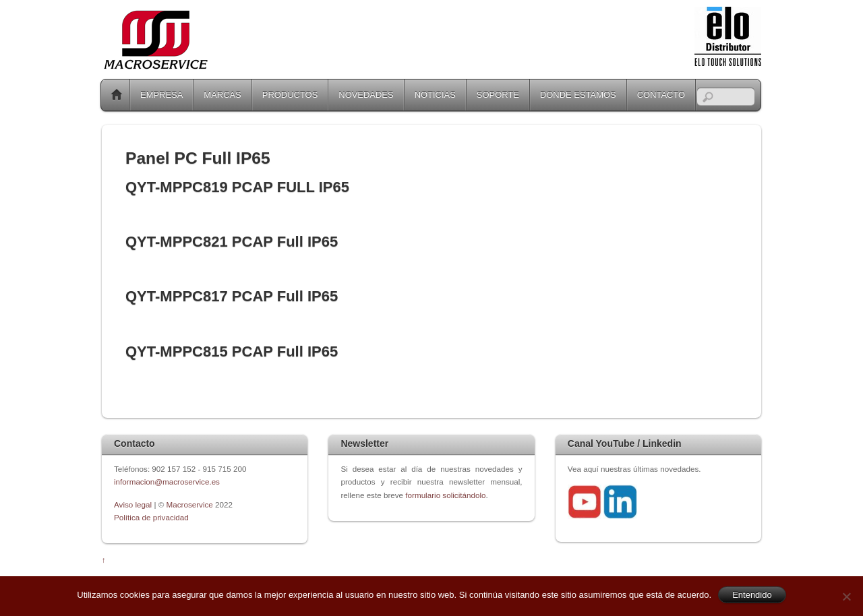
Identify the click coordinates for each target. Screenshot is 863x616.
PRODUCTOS (290, 95)
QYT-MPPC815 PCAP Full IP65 (232, 351)
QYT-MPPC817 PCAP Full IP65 (232, 296)
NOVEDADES (366, 95)
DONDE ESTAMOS (578, 95)
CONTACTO (661, 95)
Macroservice (190, 504)
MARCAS (222, 95)
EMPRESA (161, 95)
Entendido (752, 595)
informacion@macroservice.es (167, 482)
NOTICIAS (435, 95)
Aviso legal (134, 504)
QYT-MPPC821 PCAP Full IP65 (232, 242)
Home (117, 95)
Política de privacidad (151, 517)
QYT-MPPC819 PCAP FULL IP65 (237, 187)
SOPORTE (498, 95)
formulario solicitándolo (445, 495)
